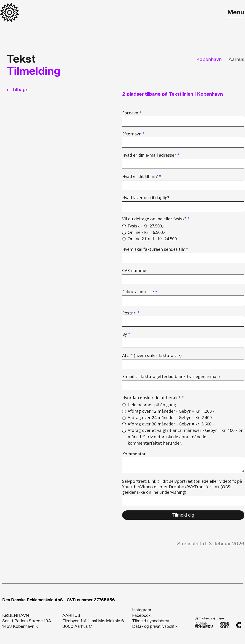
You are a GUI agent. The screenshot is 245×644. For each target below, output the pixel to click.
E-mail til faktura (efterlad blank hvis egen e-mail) (171, 376)
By (126, 334)
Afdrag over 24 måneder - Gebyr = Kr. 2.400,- (171, 417)
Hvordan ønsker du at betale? (153, 398)
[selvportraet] (183, 501)
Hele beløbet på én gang (152, 405)
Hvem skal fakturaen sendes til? (155, 249)
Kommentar (134, 454)
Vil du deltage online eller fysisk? (156, 219)
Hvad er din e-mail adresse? (151, 155)
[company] (183, 258)
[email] (183, 164)
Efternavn (133, 134)
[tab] (207, 59)
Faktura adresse (140, 292)
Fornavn (132, 113)
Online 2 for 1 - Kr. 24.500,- (153, 239)
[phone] (183, 185)
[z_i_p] (183, 322)
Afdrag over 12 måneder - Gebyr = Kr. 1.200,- (171, 411)
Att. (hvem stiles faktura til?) (152, 355)
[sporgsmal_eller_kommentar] (183, 465)
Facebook (141, 615)
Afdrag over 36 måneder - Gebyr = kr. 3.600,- (171, 424)
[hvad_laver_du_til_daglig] (183, 206)
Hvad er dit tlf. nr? (142, 176)
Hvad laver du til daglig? (146, 198)
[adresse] (183, 300)
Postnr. (131, 313)
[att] (183, 364)
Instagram (142, 610)
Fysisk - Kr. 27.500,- (146, 226)
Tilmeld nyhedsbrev (151, 621)
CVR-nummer (135, 270)
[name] (183, 122)
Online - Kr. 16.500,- (146, 232)
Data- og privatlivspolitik (155, 626)
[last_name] (183, 143)
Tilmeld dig (183, 515)
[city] (183, 343)
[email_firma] (183, 385)
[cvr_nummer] (183, 279)
